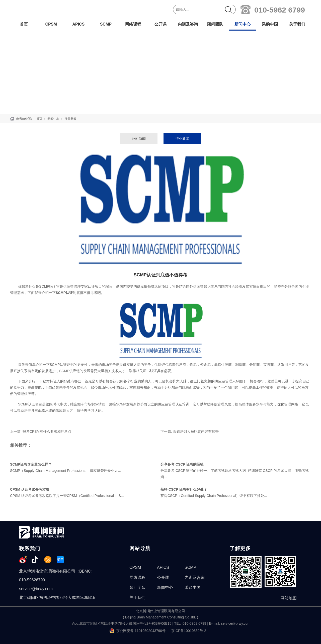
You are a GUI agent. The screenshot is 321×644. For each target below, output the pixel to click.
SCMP (106, 24)
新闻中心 (243, 24)
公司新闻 (139, 139)
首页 (24, 24)
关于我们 (297, 24)
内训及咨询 (188, 24)
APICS (78, 24)
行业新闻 (70, 119)
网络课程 (133, 24)
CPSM (51, 24)
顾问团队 (215, 24)
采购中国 (270, 24)
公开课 (160, 24)
